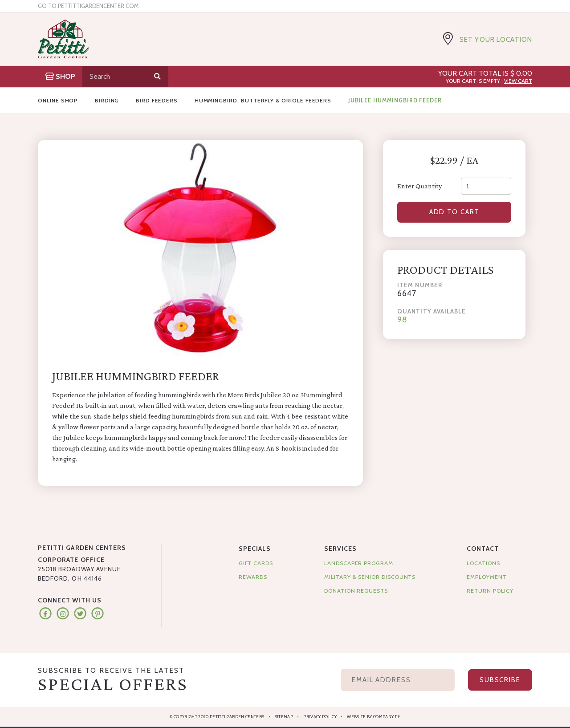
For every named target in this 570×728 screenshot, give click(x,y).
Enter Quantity (419, 186)
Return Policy (490, 591)
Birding (107, 100)
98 (402, 320)
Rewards (253, 577)
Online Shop (58, 100)
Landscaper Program (359, 563)
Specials (255, 549)
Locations (483, 563)
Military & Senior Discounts (370, 577)
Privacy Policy (320, 717)
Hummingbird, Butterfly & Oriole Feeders (263, 100)
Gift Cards (256, 563)
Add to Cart (454, 212)
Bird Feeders (157, 100)
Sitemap (284, 717)
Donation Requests (356, 591)
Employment (487, 577)
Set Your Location (496, 40)
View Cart (518, 81)
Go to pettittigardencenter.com (88, 6)
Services (340, 549)
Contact (482, 549)
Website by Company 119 (373, 717)
